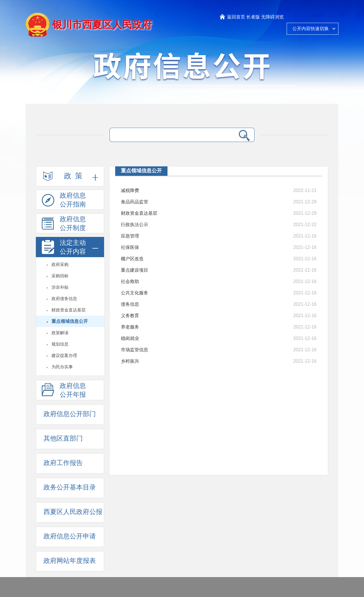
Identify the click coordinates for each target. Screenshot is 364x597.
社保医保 (130, 247)
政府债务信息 (64, 299)
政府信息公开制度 (64, 224)
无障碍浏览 (272, 17)
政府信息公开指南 (64, 201)
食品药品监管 (135, 202)
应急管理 (130, 236)
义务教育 (130, 316)
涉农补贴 (60, 287)
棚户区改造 (132, 259)
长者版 (253, 17)
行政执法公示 (135, 225)
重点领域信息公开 (70, 321)
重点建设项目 (135, 270)
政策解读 (60, 333)
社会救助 (130, 281)
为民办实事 (62, 367)
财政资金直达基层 (69, 310)
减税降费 (130, 190)
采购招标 (60, 276)
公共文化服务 (135, 293)
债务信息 (130, 304)
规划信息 (60, 344)
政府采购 (60, 265)
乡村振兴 (130, 361)
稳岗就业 (130, 338)
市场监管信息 (135, 350)
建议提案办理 (64, 356)
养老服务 (130, 327)
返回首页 (236, 17)
